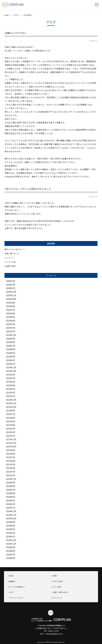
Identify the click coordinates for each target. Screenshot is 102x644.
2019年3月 (10, 533)
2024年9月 (10, 339)
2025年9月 (10, 303)
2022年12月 (11, 400)
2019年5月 (10, 529)
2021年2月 (10, 475)
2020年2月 (10, 504)
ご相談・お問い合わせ (60, 592)
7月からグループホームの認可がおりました (28, 189)
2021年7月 (10, 457)
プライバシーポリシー (17, 598)
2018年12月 (11, 540)
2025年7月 (10, 310)
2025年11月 (11, 295)
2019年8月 (10, 522)
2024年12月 (11, 335)
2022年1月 (10, 436)
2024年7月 (10, 346)
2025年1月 (10, 331)
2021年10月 (11, 447)
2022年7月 (10, 414)
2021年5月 (10, 464)
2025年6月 (10, 313)
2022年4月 (10, 425)
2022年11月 (11, 403)
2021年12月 (11, 439)
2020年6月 (10, 493)
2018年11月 (11, 544)
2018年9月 (10, 547)
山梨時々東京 (10, 266)
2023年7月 (10, 378)
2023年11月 (11, 367)
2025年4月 (10, 321)
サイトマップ (57, 598)
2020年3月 (10, 500)
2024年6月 (10, 349)
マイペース (9, 258)
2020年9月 (10, 483)
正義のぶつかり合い (15, 33)
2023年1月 (10, 396)
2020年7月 (10, 490)
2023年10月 (11, 371)
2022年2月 (10, 432)
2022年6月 (10, 418)
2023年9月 (10, 375)
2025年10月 (11, 299)
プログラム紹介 (58, 581)
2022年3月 (10, 429)
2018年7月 (10, 554)
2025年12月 (11, 292)
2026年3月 (10, 281)
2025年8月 (10, 306)
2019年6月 (10, 526)
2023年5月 (10, 382)
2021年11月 (11, 443)
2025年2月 (10, 328)
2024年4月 (10, 356)
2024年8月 (10, 342)
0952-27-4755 (54, 631)
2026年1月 (10, 288)
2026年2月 (10, 285)
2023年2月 (10, 393)
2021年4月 (10, 468)
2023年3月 (10, 389)
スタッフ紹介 (57, 587)
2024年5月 (10, 353)
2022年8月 (10, 410)
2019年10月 (11, 518)
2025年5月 (10, 317)
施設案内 (12, 581)
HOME (7, 15)
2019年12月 (11, 511)
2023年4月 (10, 385)
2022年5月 (10, 421)
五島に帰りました (12, 253)
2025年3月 (10, 324)
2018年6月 (10, 558)
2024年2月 (10, 360)
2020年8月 (10, 486)
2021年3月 (10, 472)
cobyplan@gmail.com (54, 634)
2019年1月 (10, 537)
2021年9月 (10, 450)
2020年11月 (11, 479)
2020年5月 (10, 497)
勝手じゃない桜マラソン (15, 249)
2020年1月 (10, 508)
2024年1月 (10, 364)
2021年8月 (10, 454)
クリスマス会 (10, 262)
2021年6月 (10, 461)
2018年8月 (10, 551)
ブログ (16, 15)
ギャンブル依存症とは (17, 587)
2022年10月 (11, 407)
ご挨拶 (54, 576)
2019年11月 (11, 515)
